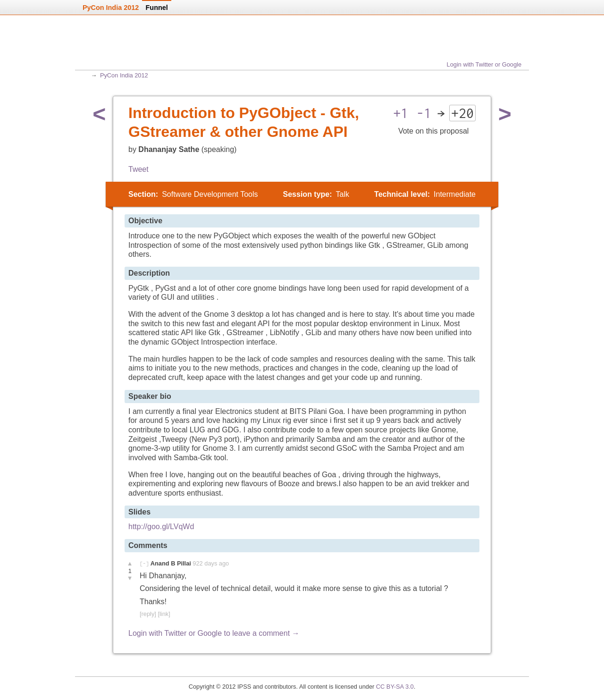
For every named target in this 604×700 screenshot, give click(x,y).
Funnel (157, 8)
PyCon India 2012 (124, 75)
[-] (144, 563)
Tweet (138, 169)
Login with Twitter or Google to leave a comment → (214, 633)
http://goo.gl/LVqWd (161, 527)
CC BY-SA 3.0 (395, 687)
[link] (164, 614)
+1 (401, 113)
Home (117, 46)
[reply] (148, 614)
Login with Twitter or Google (484, 64)
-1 (424, 113)
